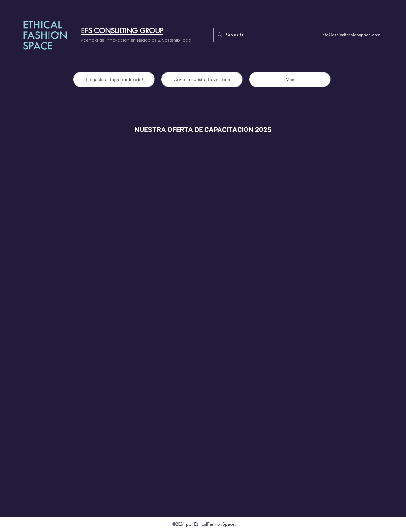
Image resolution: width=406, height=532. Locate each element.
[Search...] (261, 35)
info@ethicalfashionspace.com (351, 35)
